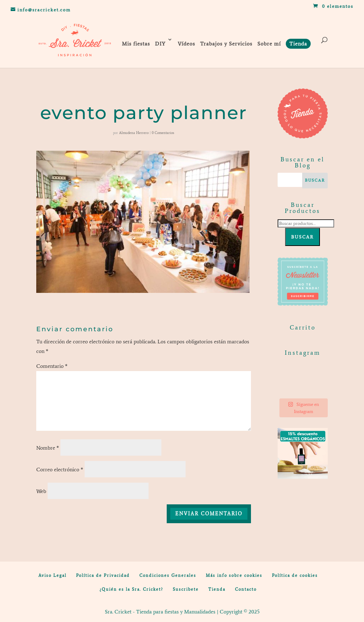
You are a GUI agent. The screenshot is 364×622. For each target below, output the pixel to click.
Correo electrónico (60, 470)
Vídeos (186, 44)
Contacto (246, 589)
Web (41, 491)
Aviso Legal (52, 575)
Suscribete (186, 589)
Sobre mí (269, 44)
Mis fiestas (136, 44)
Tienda (217, 589)
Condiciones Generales (168, 575)
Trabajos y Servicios (226, 44)
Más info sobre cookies (234, 575)
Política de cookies (295, 575)
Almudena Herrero (134, 133)
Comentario (52, 366)
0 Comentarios (163, 133)
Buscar (303, 237)
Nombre (48, 448)
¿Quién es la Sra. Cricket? (131, 589)
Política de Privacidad (103, 575)
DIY (160, 44)
